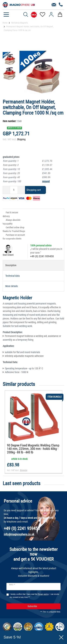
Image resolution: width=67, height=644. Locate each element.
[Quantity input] (14, 190)
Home (5, 23)
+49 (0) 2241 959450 (42, 256)
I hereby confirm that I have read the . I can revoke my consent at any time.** (34, 596)
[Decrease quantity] (6, 190)
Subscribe (43, 606)
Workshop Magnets (19, 23)
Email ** (12, 585)
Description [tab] (11, 265)
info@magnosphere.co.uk (19, 534)
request (46, 181)
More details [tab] (12, 286)
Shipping (21, 139)
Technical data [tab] (13, 276)
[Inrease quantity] (21, 190)
